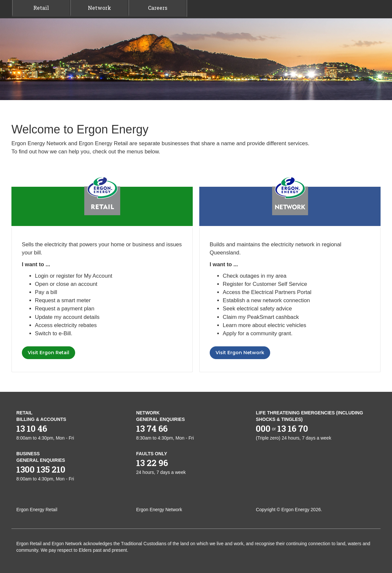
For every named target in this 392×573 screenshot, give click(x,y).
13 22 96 (152, 463)
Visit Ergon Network (240, 353)
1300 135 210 (41, 469)
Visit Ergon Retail (49, 353)
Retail (41, 8)
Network (99, 8)
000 (263, 428)
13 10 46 (32, 428)
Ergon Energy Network (159, 510)
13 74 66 (152, 428)
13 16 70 (293, 428)
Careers (158, 8)
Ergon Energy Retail (37, 510)
